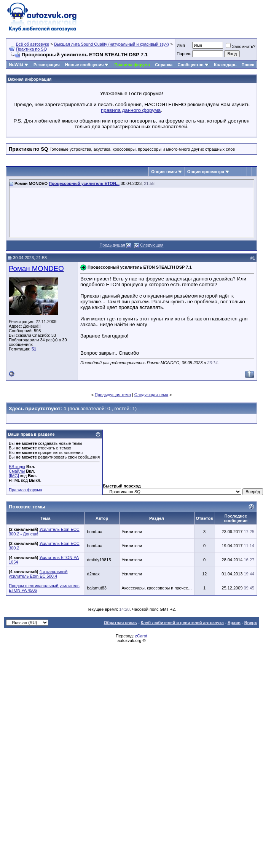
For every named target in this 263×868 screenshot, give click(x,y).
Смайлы (17, 471)
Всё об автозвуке (33, 44)
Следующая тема (151, 395)
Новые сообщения (84, 65)
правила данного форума (131, 110)
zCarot (141, 636)
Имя (181, 45)
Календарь (225, 65)
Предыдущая (112, 245)
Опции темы (164, 172)
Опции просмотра (206, 172)
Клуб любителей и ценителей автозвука (182, 623)
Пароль (184, 54)
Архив (234, 623)
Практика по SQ (32, 49)
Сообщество (193, 65)
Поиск (248, 65)
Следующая (152, 245)
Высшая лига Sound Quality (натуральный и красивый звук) (112, 44)
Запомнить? (241, 46)
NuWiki (16, 65)
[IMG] (14, 476)
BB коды (17, 467)
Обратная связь (120, 623)
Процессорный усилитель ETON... (84, 183)
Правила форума (132, 65)
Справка (164, 65)
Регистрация (47, 65)
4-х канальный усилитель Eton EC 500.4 (38, 574)
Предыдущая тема (113, 395)
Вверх (251, 623)
